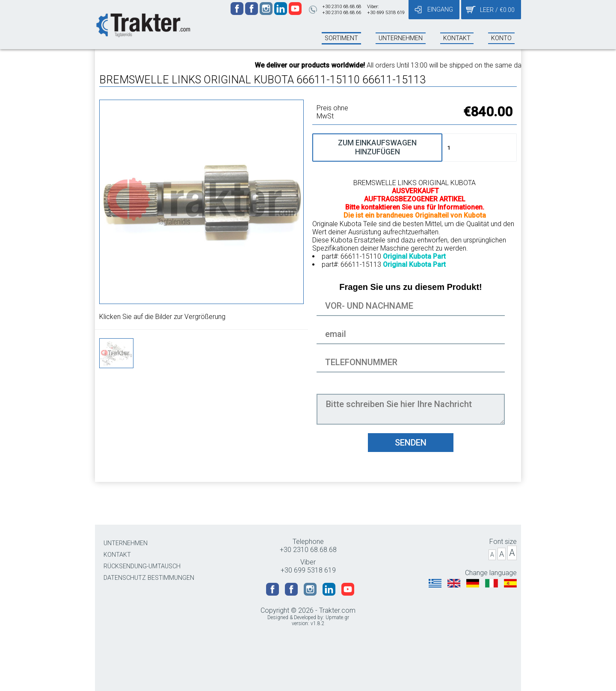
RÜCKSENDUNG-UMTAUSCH (142, 566)
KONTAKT (117, 555)
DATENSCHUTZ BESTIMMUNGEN (149, 578)
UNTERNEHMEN (126, 543)
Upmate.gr (337, 617)
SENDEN (411, 443)
